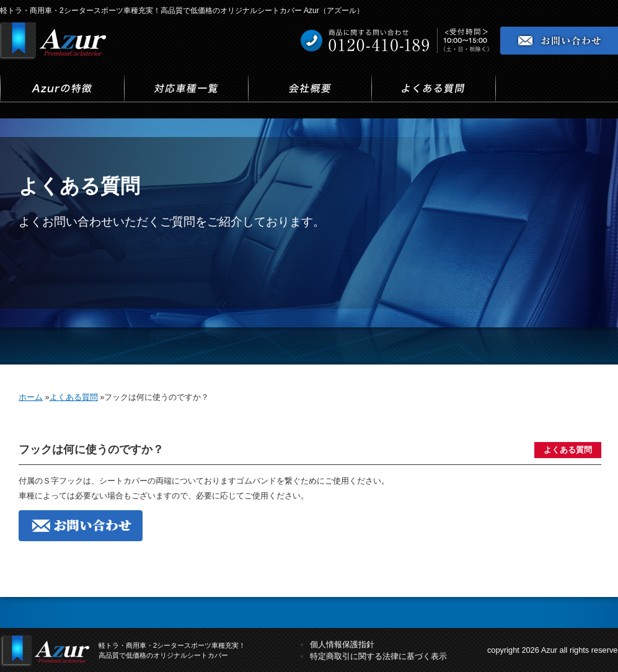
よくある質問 (568, 450)
